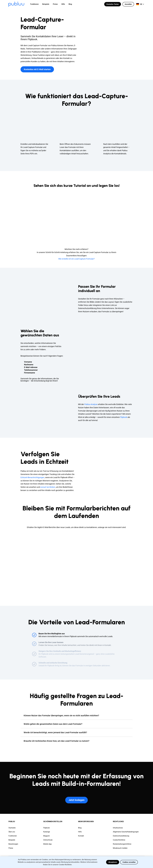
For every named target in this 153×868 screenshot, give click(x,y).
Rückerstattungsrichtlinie (122, 844)
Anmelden (128, 4)
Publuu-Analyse (91, 404)
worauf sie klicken (48, 487)
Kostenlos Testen (113, 4)
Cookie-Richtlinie (119, 840)
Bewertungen (13, 844)
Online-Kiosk (48, 840)
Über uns (12, 832)
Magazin (46, 836)
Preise (11, 848)
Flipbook (124, 417)
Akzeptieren (113, 862)
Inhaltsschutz (118, 828)
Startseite (12, 828)
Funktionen (13, 836)
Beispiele (12, 840)
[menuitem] (36, 4)
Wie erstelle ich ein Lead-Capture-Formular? (76, 259)
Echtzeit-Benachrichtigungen (32, 477)
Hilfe (80, 832)
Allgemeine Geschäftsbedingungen (126, 832)
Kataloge (47, 832)
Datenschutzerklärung (121, 836)
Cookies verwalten (129, 862)
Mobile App (47, 844)
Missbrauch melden (120, 848)
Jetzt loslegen (76, 800)
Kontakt (81, 836)
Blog (80, 828)
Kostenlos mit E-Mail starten (37, 69)
